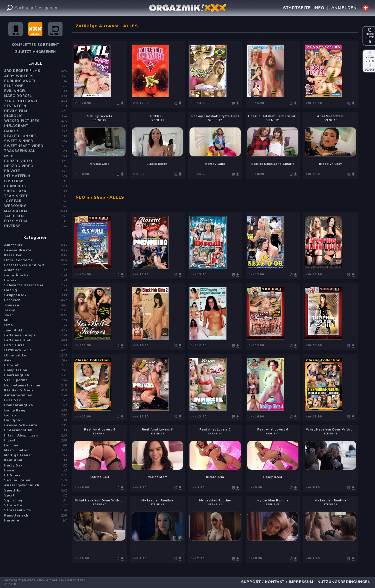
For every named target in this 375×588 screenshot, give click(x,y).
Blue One (14, 86)
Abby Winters (19, 76)
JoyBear (13, 201)
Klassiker (13, 255)
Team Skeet (16, 196)
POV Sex (12, 475)
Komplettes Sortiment (36, 45)
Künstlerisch (16, 516)
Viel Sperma (16, 380)
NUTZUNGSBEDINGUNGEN (344, 582)
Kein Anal (13, 460)
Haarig (11, 290)
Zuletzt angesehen (36, 52)
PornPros (15, 186)
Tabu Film (14, 216)
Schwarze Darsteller (24, 285)
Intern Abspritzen (21, 435)
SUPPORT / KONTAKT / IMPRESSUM (277, 582)
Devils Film (16, 111)
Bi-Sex (11, 280)
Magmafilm (16, 211)
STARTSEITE (297, 8)
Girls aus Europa (20, 335)
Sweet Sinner (19, 141)
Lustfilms (14, 181)
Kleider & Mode (19, 390)
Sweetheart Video (24, 146)
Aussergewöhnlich (22, 485)
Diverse (12, 226)
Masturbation (17, 450)
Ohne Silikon (16, 355)
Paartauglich (17, 375)
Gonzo (10, 415)
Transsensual (20, 151)
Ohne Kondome (19, 260)
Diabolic (13, 116)
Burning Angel (20, 81)
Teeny (10, 310)
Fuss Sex (12, 400)
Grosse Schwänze (21, 425)
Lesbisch (12, 300)
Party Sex (14, 465)
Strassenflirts (18, 510)
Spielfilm (13, 490)
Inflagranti (17, 126)
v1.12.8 (10, 584)
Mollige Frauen (18, 455)
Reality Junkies (21, 136)
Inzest (10, 440)
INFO (319, 8)
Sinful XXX (15, 191)
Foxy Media (16, 221)
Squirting (13, 500)
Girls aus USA (17, 340)
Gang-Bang (15, 410)
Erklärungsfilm (18, 430)
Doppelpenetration (22, 385)
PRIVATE (12, 171)
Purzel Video (18, 161)
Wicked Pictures (22, 121)
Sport (10, 495)
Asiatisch (13, 270)
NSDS (10, 156)
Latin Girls (14, 345)
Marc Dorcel (18, 96)
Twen (9, 315)
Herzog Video (19, 166)
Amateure (14, 245)
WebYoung (15, 206)
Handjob (12, 420)
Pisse (9, 470)
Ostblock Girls (18, 350)
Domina (11, 445)
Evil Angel (15, 91)
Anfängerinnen (18, 395)
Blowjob (12, 365)
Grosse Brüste (18, 250)
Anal (9, 360)
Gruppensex (15, 295)
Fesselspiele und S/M (24, 265)
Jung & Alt (14, 330)
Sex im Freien (17, 480)
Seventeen (15, 106)
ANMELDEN (344, 8)
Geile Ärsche (17, 275)
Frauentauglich (19, 405)
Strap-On (13, 505)
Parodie (12, 520)
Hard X (12, 131)
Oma (8, 325)
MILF (8, 320)
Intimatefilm (17, 176)
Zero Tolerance (21, 101)
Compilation (16, 370)
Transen (12, 305)
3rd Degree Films (22, 71)
